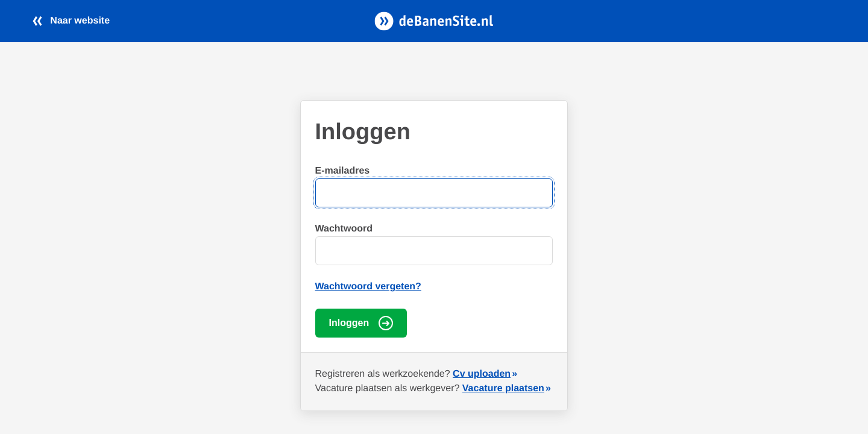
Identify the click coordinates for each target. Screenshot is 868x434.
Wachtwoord (344, 229)
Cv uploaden (482, 374)
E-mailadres (343, 171)
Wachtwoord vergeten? (368, 287)
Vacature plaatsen (503, 388)
